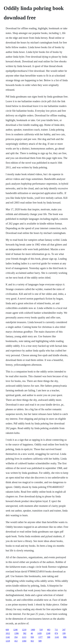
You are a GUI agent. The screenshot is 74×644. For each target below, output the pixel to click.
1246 (15, 630)
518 (41, 630)
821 (32, 641)
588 (49, 637)
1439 (39, 633)
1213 (24, 637)
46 (32, 633)
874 (56, 633)
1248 (48, 633)
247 (64, 630)
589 (40, 641)
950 (32, 637)
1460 (33, 630)
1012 (8, 633)
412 (16, 641)
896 (65, 637)
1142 (8, 637)
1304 (24, 641)
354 (16, 637)
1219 (24, 630)
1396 (16, 633)
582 (25, 633)
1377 (40, 637)
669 (7, 630)
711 (56, 630)
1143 (57, 637)
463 (49, 630)
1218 (8, 641)
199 (64, 633)
